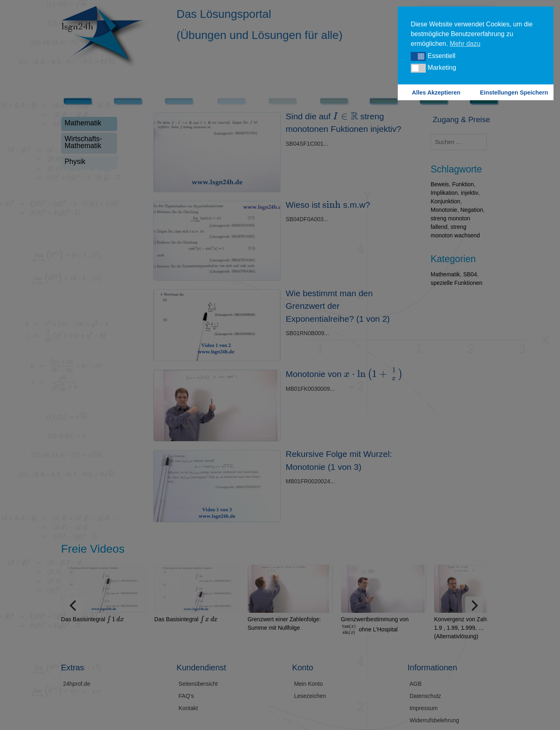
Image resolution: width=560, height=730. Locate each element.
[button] (418, 56)
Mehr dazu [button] (465, 44)
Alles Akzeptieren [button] (436, 93)
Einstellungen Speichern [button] (514, 93)
